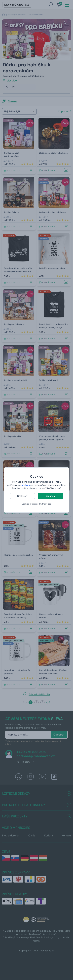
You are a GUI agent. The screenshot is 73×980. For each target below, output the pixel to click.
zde (50, 504)
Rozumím (51, 496)
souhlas (26, 485)
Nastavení (22, 496)
